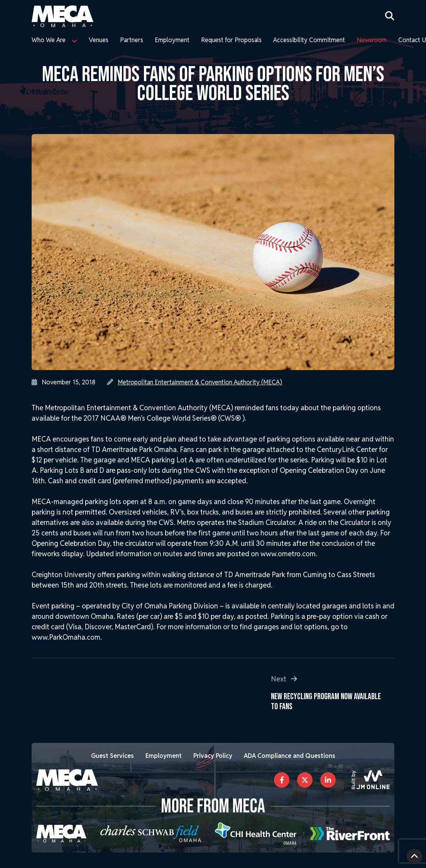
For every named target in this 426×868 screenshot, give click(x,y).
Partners (132, 40)
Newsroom (372, 40)
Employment (172, 40)
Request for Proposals (231, 40)
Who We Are (49, 40)
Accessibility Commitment (309, 40)
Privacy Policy (213, 756)
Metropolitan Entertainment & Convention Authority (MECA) (200, 382)
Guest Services (112, 756)
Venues (99, 40)
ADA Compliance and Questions (290, 756)
